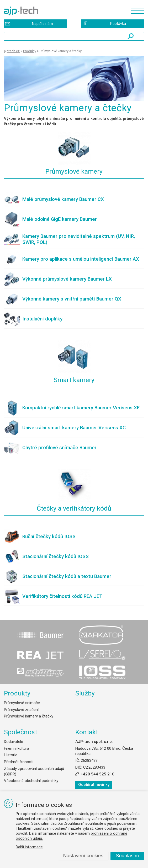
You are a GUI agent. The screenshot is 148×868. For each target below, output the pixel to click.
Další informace (29, 847)
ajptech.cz (12, 51)
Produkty (17, 693)
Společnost (20, 732)
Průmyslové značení (21, 710)
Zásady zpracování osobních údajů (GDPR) (34, 771)
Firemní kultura (17, 748)
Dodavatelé (14, 742)
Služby (85, 693)
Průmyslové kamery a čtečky (29, 716)
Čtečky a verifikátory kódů (74, 508)
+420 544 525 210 (97, 774)
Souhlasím (127, 856)
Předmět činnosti (19, 762)
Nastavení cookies (83, 856)
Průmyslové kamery (74, 171)
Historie (11, 755)
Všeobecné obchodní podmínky (31, 781)
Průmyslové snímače (22, 703)
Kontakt (87, 732)
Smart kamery (74, 380)
